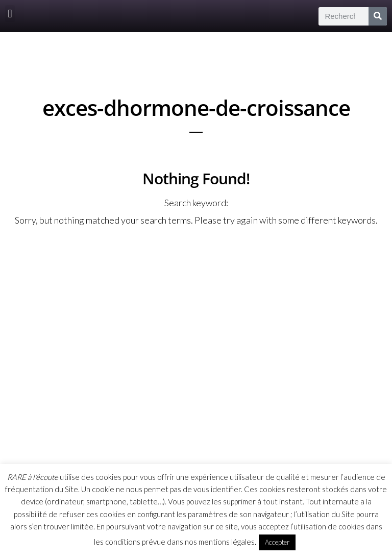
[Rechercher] (378, 16)
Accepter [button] (277, 542)
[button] (10, 14)
